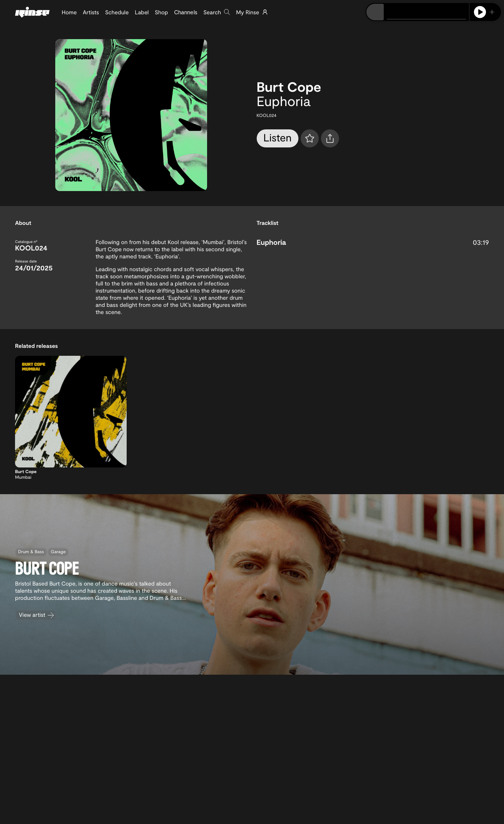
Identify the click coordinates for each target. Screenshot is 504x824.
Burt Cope (289, 87)
